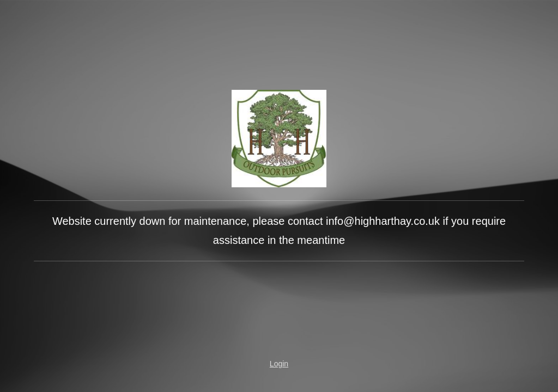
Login (279, 364)
